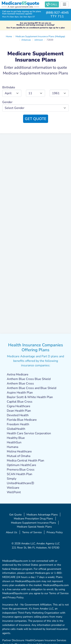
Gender (7, 102)
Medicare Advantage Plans (42, 515)
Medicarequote (20, 3)
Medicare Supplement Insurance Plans (34, 523)
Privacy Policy (55, 532)
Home (9, 36)
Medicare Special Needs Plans (34, 527)
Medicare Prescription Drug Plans (33, 518)
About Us (12, 532)
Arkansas (26, 40)
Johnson (39, 40)
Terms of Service (32, 532)
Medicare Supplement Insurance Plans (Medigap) (40, 36)
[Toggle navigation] (65, 4)
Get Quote (36, 119)
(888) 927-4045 (57, 13)
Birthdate (9, 87)
